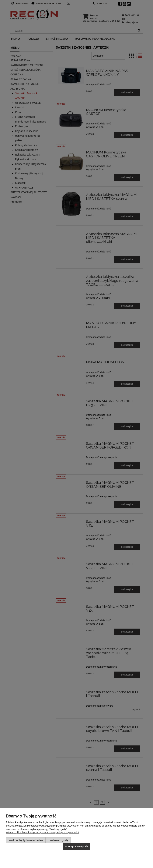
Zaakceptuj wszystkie (76, 846)
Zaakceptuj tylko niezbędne (26, 840)
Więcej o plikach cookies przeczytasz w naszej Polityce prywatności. (43, 832)
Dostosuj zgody (58, 840)
